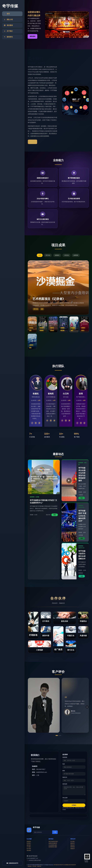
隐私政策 (30, 866)
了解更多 (32, 142)
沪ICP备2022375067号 (58, 865)
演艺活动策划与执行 (53, 841)
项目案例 (29, 850)
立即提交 (74, 805)
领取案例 (32, 36)
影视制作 (57, 255)
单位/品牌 (65, 798)
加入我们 (73, 841)
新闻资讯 (29, 841)
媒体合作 (73, 843)
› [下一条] (87, 707)
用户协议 (34, 866)
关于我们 (29, 847)
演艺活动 (48, 255)
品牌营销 (76, 255)
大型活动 (66, 255)
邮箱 (64, 771)
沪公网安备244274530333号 (70, 865)
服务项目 (29, 845)
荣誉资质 (73, 847)
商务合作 (73, 845)
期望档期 (65, 757)
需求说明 (65, 784)
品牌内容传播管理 (53, 843)
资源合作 (73, 849)
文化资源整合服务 (53, 845)
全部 (40, 255)
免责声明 (39, 866)
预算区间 (65, 777)
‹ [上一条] (29, 707)
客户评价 (29, 849)
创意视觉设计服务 (53, 847)
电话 (64, 764)
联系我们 (29, 843)
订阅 (55, 832)
